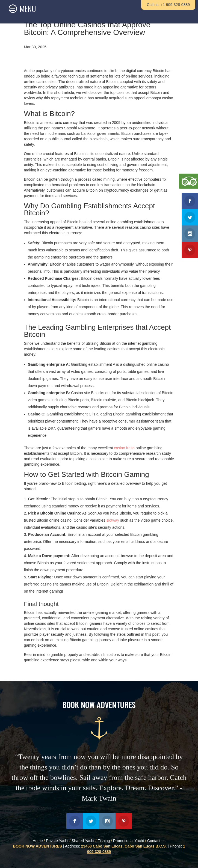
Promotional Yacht (128, 841)
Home (38, 841)
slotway (113, 520)
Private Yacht (57, 841)
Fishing (104, 841)
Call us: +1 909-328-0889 (168, 5)
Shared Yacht (83, 841)
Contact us (156, 841)
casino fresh (124, 448)
